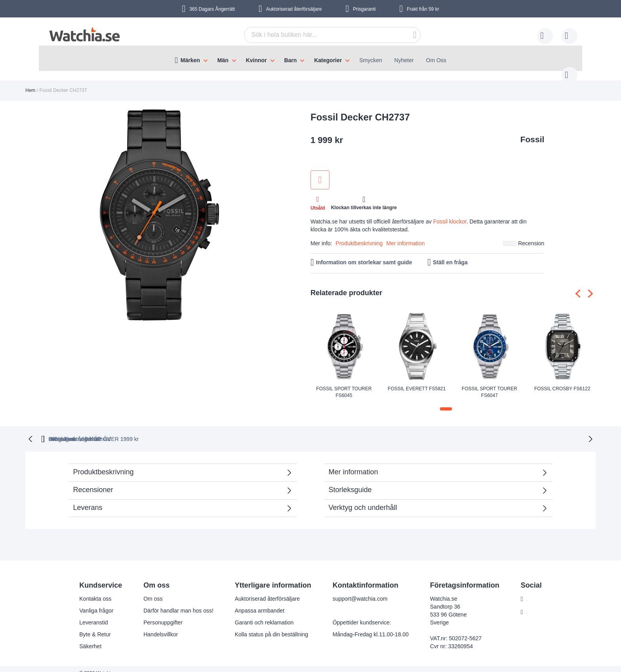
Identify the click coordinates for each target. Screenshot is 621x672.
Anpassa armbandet (254, 602)
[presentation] (580, 285)
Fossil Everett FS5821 (417, 381)
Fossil (532, 131)
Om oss (148, 590)
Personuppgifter (158, 614)
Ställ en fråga (450, 254)
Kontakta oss (90, 590)
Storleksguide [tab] (350, 481)
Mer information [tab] (353, 463)
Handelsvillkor (156, 626)
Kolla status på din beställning (266, 626)
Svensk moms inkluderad (444, 430)
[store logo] (85, 35)
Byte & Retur (90, 626)
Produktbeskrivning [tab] (104, 463)
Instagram (534, 603)
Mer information (405, 235)
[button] (446, 401)
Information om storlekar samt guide (364, 254)
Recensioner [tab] (93, 481)
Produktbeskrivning (359, 235)
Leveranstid (89, 614)
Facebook (534, 590)
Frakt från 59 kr (423, 9)
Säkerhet (86, 638)
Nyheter (404, 60)
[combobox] (320, 35)
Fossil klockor (450, 214)
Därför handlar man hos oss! (174, 602)
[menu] (310, 58)
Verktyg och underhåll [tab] (363, 499)
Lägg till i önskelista (320, 172)
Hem (30, 82)
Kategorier (328, 60)
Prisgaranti (364, 9)
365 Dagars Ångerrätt (212, 9)
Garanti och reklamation (259, 614)
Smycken (371, 60)
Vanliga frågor (91, 602)
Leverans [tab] (88, 499)
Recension (531, 235)
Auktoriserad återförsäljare (294, 9)
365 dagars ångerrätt (179, 430)
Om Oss (436, 60)
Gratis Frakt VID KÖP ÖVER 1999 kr (337, 430)
